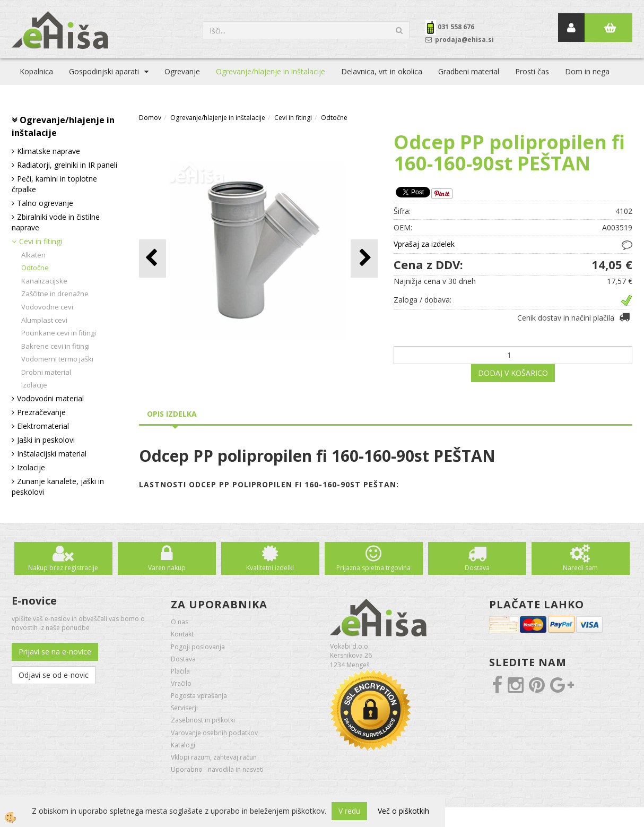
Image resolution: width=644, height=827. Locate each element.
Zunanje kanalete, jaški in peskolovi (58, 486)
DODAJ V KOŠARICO (513, 373)
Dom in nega (587, 71)
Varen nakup (167, 568)
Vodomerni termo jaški (57, 359)
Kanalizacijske (44, 281)
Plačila (180, 671)
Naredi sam (580, 568)
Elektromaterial (43, 426)
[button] (364, 258)
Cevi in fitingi (41, 241)
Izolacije (34, 385)
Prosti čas (532, 71)
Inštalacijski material (52, 454)
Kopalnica (36, 71)
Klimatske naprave (49, 151)
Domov (150, 118)
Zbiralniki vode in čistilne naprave (56, 222)
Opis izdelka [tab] (172, 414)
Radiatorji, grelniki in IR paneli (67, 165)
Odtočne (35, 268)
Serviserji (184, 708)
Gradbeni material (469, 71)
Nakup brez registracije (63, 568)
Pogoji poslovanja (198, 647)
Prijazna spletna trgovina (373, 568)
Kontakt (182, 634)
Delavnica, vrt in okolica (382, 71)
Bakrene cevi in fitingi (55, 346)
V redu (349, 811)
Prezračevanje (41, 412)
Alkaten (33, 255)
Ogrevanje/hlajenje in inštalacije (271, 71)
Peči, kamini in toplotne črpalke (54, 184)
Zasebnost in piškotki (203, 720)
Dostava (477, 568)
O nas (180, 622)
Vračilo (181, 683)
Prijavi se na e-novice (55, 652)
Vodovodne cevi (47, 307)
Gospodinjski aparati (104, 71)
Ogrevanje (182, 71)
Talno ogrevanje (45, 203)
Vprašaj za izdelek (424, 244)
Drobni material (46, 372)
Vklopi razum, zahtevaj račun (214, 757)
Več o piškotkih (403, 811)
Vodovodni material (50, 398)
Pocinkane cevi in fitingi (59, 333)
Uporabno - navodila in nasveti (217, 769)
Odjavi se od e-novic (54, 675)
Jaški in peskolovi (46, 440)
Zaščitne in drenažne (55, 294)
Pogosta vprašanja (199, 696)
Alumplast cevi (44, 320)
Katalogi (183, 745)
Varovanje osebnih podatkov (214, 733)
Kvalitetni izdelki (270, 568)
